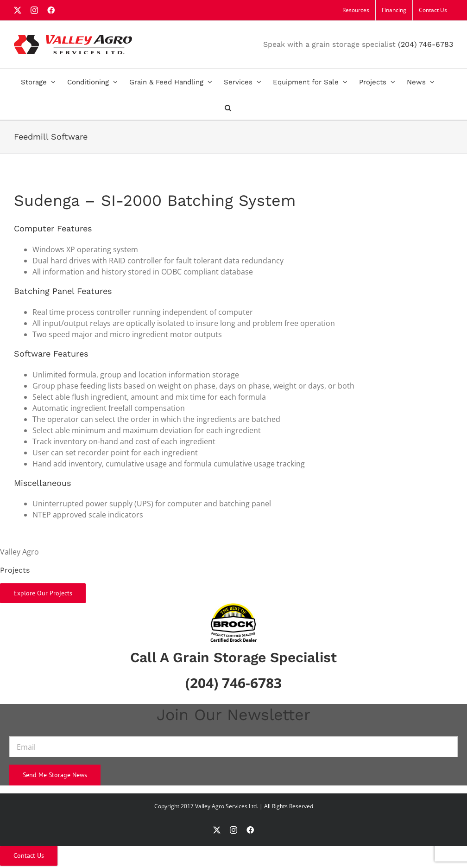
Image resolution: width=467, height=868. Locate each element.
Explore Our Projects (43, 593)
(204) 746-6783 (426, 44)
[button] (228, 107)
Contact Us (29, 855)
